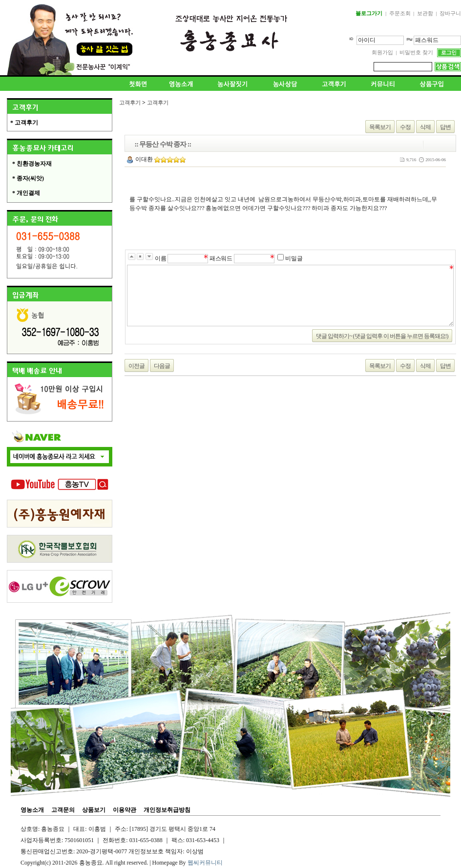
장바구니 (450, 13)
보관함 (425, 13)
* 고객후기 (24, 123)
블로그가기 (369, 13)
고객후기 (130, 103)
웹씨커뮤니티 (205, 863)
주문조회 (400, 13)
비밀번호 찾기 (416, 52)
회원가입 (382, 52)
